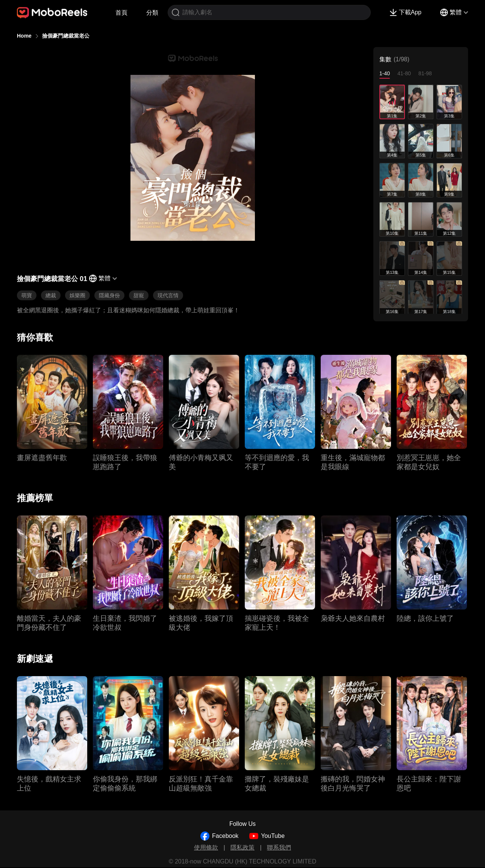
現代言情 (168, 295)
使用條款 (206, 847)
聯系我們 (279, 847)
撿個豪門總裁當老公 (66, 36)
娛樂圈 (77, 295)
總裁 (51, 295)
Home (24, 36)
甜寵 (139, 295)
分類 (152, 13)
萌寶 (27, 295)
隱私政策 (242, 847)
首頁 (121, 13)
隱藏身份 (109, 295)
